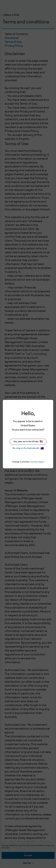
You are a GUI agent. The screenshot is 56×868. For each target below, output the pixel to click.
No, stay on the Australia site (28, 448)
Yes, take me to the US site (28, 442)
